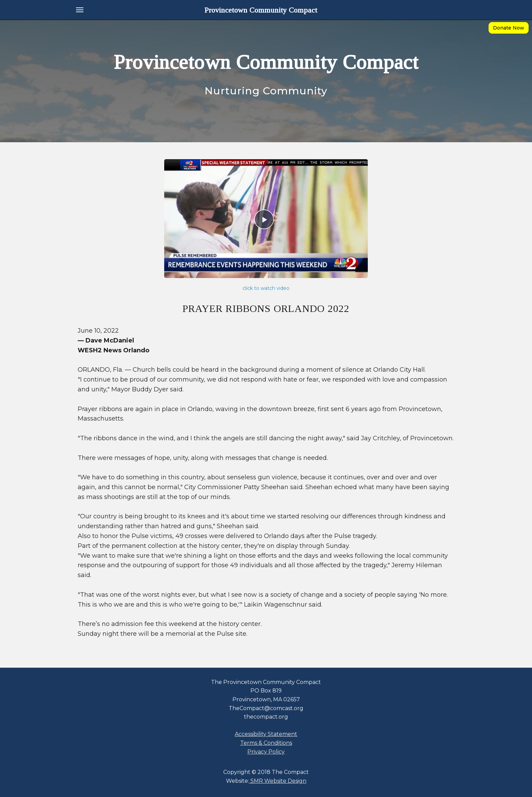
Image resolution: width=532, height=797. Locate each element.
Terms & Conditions (266, 743)
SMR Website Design (278, 781)
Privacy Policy (266, 752)
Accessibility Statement (266, 734)
